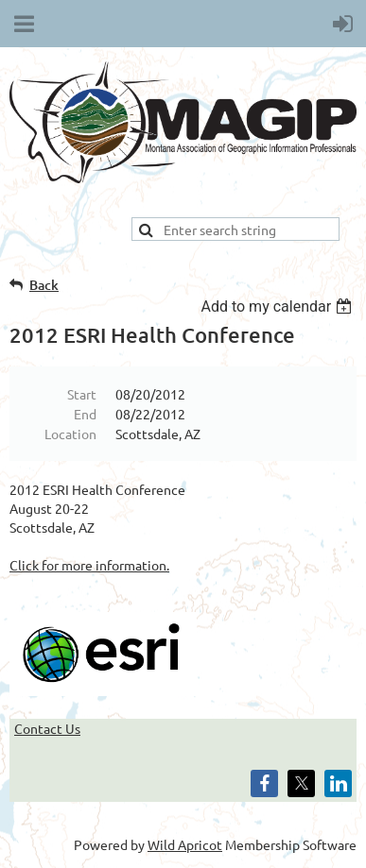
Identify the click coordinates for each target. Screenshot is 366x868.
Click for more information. (89, 565)
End (85, 414)
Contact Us (47, 728)
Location (70, 434)
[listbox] (279, 306)
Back (44, 285)
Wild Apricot (185, 844)
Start (82, 394)
